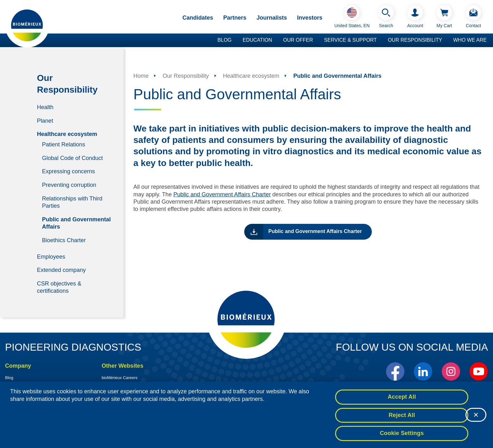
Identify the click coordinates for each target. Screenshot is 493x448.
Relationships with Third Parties (72, 202)
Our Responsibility (415, 40)
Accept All (402, 399)
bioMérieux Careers (119, 378)
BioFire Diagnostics (119, 384)
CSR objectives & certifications (59, 287)
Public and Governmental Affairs (76, 223)
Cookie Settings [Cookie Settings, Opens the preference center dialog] (402, 436)
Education (257, 40)
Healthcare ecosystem (67, 134)
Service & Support (350, 40)
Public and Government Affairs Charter (222, 194)
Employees (51, 256)
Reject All (402, 418)
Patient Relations (64, 144)
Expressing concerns (69, 171)
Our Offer (298, 40)
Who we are (470, 40)
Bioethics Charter (64, 240)
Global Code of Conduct (72, 158)
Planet (45, 120)
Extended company (61, 270)
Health (45, 107)
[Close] (476, 418)
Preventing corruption (69, 185)
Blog (224, 40)
